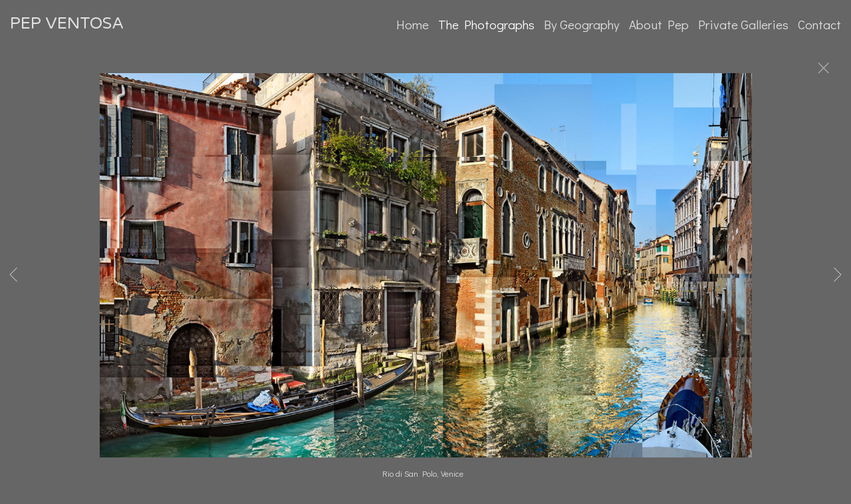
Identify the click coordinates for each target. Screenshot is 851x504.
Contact (819, 24)
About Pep (659, 24)
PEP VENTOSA (67, 24)
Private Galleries (743, 24)
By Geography (582, 24)
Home (413, 24)
